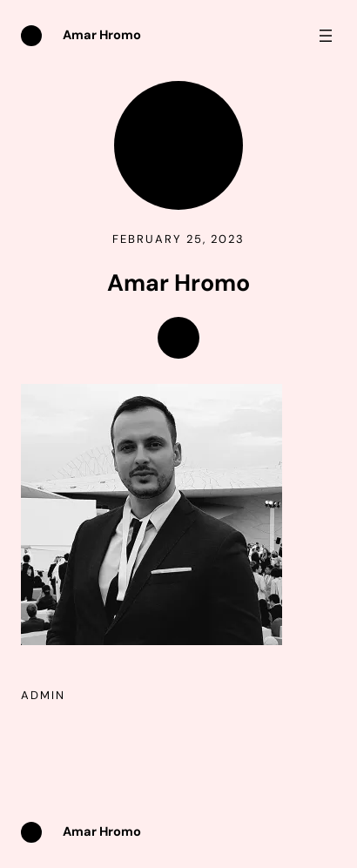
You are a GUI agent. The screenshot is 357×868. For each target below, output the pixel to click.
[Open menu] (326, 36)
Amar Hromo (102, 35)
